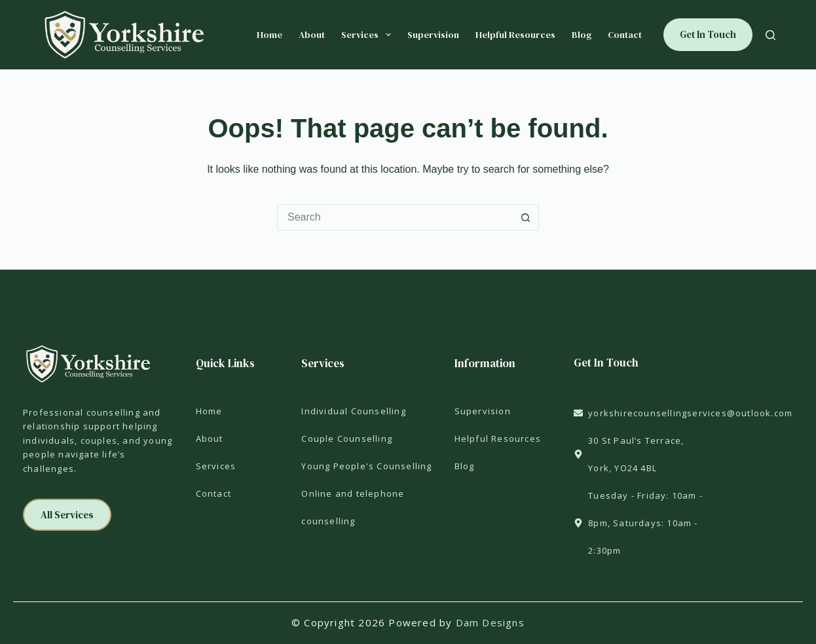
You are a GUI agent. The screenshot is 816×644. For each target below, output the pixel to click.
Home (269, 35)
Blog (582, 35)
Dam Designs (490, 622)
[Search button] (526, 217)
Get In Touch (708, 34)
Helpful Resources (515, 35)
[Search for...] (395, 217)
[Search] (770, 35)
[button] (67, 515)
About (312, 35)
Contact (625, 35)
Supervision (433, 35)
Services (369, 35)
